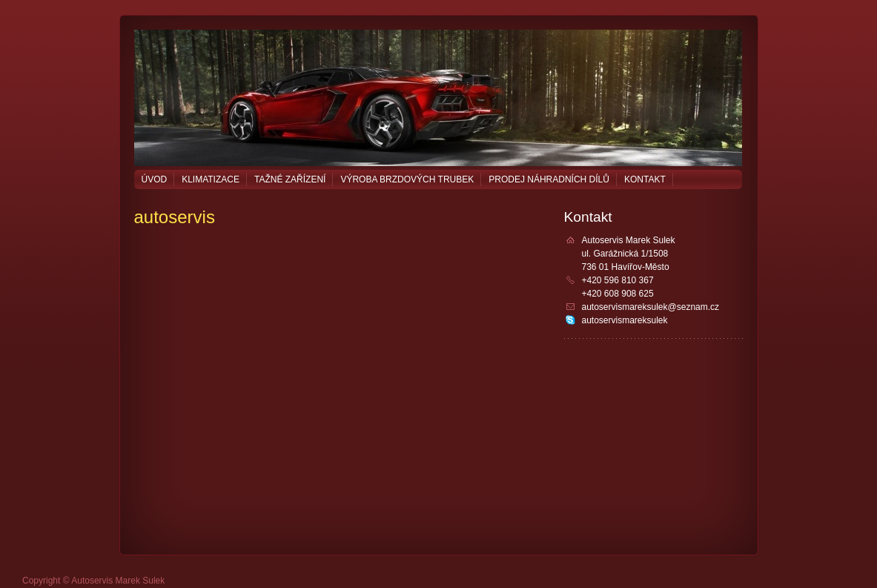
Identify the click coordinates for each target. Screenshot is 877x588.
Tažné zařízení (290, 179)
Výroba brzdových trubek (407, 179)
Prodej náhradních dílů (549, 179)
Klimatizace (211, 179)
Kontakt (645, 179)
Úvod (155, 179)
